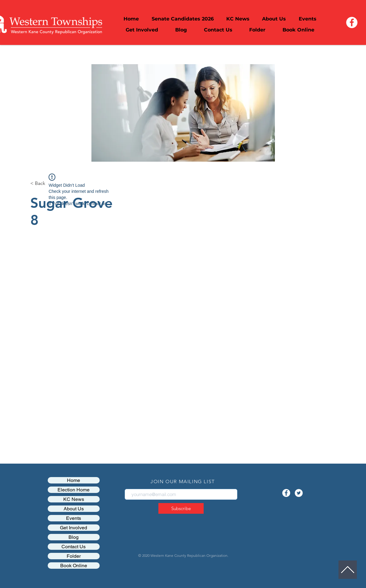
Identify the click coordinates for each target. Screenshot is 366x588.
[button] (274, 19)
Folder (74, 556)
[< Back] (38, 184)
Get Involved (74, 528)
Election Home (74, 490)
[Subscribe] (181, 508)
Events (74, 518)
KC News (74, 499)
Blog (74, 537)
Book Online (74, 566)
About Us (74, 509)
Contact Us (74, 547)
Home (74, 480)
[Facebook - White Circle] (352, 22)
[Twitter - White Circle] (299, 493)
